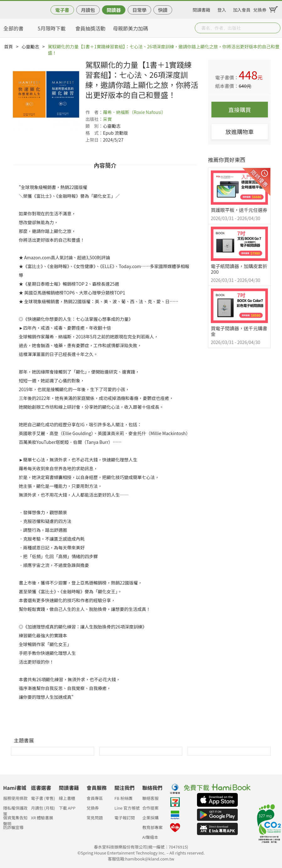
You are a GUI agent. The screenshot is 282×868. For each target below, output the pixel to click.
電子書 (62, 10)
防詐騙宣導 (13, 827)
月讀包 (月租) (43, 808)
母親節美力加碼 (130, 28)
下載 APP (67, 808)
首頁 (8, 46)
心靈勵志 (30, 46)
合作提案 (150, 808)
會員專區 (95, 798)
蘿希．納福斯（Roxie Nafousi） (134, 112)
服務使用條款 (15, 798)
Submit (275, 28)
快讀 (163, 10)
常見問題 (95, 818)
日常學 (139, 10)
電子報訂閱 (125, 818)
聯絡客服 (150, 798)
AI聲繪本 (150, 837)
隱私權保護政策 (15, 810)
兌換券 (260, 9)
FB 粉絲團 (124, 798)
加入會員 (242, 9)
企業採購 (150, 818)
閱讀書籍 (201, 9)
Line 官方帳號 (127, 808)
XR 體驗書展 (42, 818)
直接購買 (240, 110)
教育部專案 (152, 827)
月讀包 (88, 10)
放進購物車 (240, 132)
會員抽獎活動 (90, 28)
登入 (222, 9)
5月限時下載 (52, 28)
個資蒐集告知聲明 (15, 819)
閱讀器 (114, 10)
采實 (107, 119)
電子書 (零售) (43, 798)
